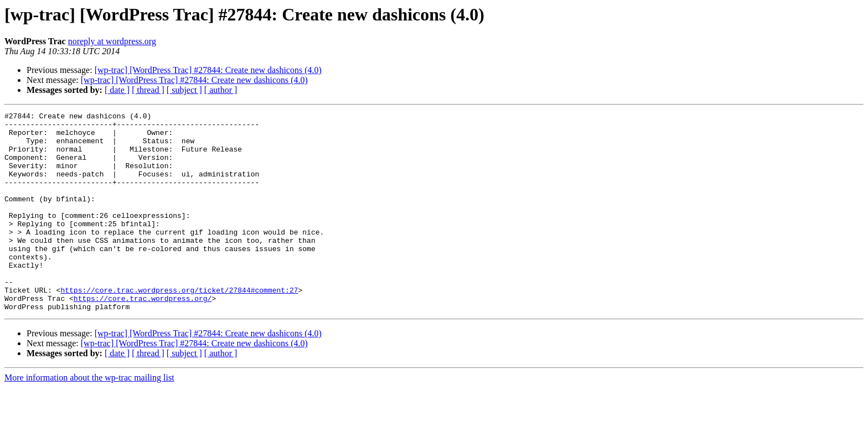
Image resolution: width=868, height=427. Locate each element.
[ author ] (221, 90)
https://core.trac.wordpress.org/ (143, 336)
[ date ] (117, 90)
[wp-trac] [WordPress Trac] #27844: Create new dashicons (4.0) (208, 70)
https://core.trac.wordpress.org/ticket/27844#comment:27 (179, 326)
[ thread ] (148, 90)
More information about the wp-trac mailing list (89, 417)
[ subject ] (184, 90)
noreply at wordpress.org (112, 41)
